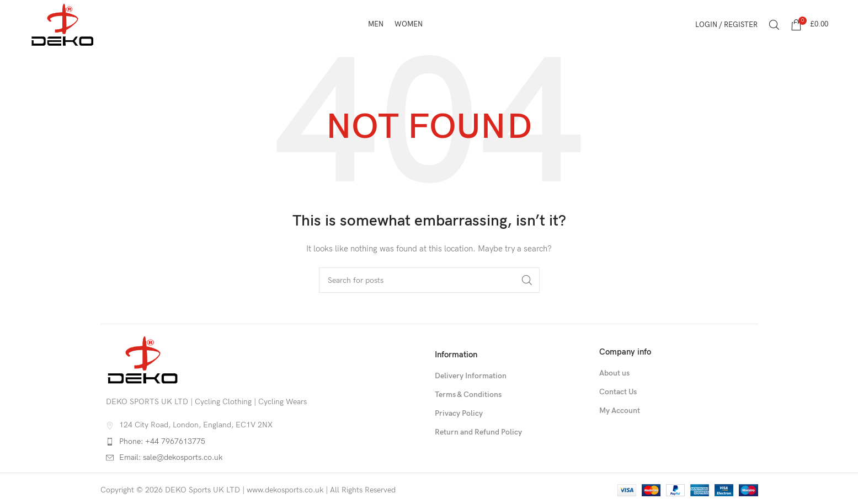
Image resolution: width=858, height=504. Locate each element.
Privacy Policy (459, 413)
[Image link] (143, 359)
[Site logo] (63, 24)
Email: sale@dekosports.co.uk (171, 457)
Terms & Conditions (468, 395)
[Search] (774, 25)
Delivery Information (471, 376)
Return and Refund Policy (478, 432)
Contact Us (618, 392)
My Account (620, 411)
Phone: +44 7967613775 (162, 441)
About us (614, 373)
